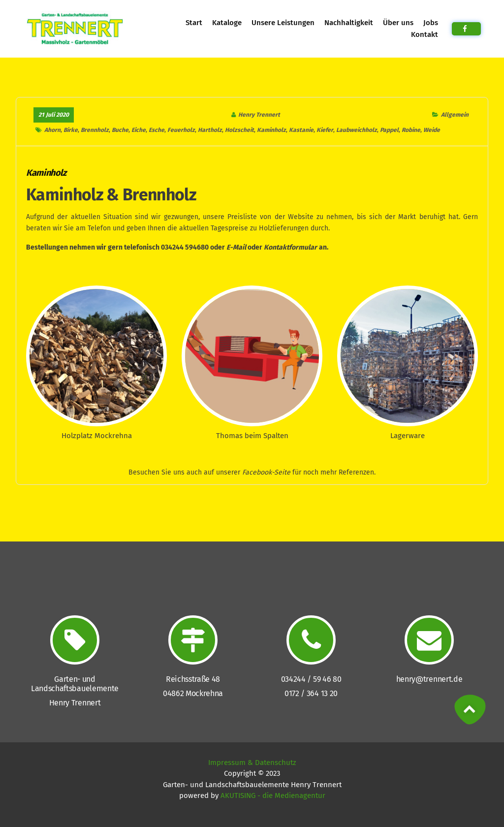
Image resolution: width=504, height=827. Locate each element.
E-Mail (236, 247)
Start (194, 23)
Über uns (398, 23)
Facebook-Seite (266, 472)
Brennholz (95, 130)
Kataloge (227, 23)
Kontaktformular (290, 247)
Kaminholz (271, 130)
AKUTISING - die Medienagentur (273, 795)
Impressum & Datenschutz (252, 763)
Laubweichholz (357, 130)
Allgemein (454, 115)
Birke (71, 130)
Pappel (389, 130)
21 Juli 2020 (54, 115)
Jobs (430, 23)
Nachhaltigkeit (349, 23)
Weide (432, 130)
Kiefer (325, 130)
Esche (157, 130)
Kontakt (424, 34)
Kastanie (301, 130)
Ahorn (52, 130)
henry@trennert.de (429, 679)
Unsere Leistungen (283, 23)
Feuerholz (181, 130)
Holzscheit (239, 130)
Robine (411, 130)
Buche (120, 130)
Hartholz (210, 130)
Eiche (139, 130)
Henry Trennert (259, 115)
